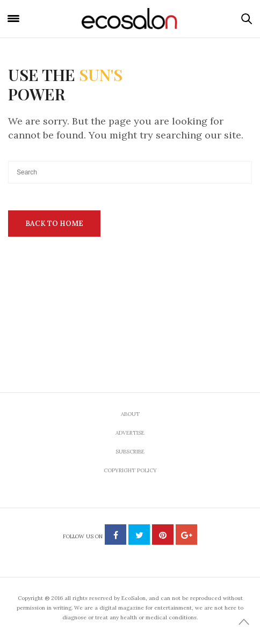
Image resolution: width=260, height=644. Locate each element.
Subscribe (130, 452)
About (130, 414)
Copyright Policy (130, 470)
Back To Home (54, 224)
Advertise (130, 433)
